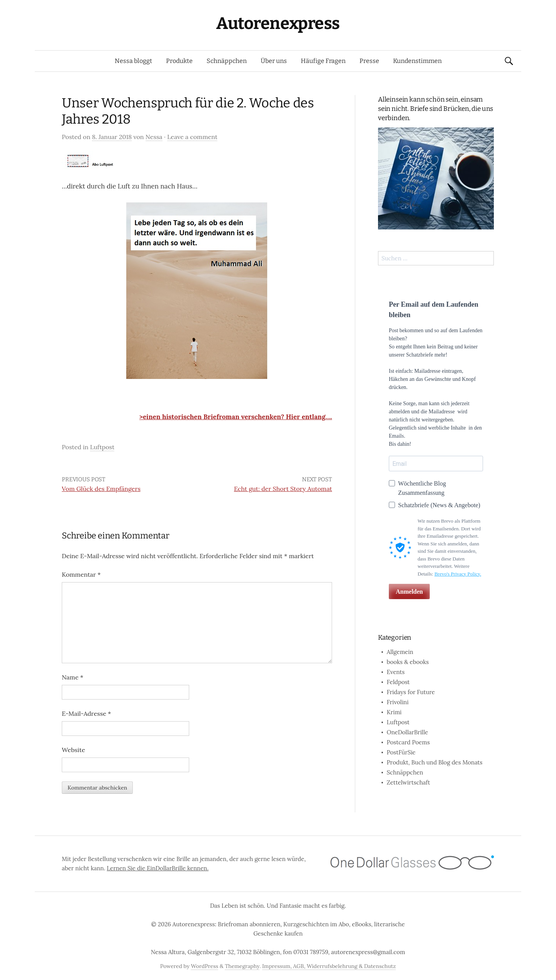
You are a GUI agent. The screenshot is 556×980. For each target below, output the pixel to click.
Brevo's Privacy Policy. (458, 574)
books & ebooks (408, 662)
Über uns (274, 61)
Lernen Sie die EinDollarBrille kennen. (158, 868)
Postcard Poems (409, 742)
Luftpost (102, 447)
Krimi (394, 712)
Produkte (179, 61)
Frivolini (398, 702)
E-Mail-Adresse (86, 713)
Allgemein (400, 652)
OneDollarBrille (408, 732)
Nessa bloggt (133, 61)
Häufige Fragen (323, 61)
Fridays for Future (411, 692)
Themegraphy (242, 966)
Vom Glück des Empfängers (101, 489)
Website (73, 750)
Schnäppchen (227, 61)
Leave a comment (192, 137)
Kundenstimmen (417, 61)
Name (73, 677)
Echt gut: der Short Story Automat (283, 489)
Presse (369, 61)
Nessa (154, 137)
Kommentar (81, 574)
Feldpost (398, 682)
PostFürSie (401, 752)
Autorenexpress (278, 23)
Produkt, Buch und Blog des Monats (435, 762)
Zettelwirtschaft (409, 782)
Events (396, 672)
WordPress (204, 966)
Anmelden (409, 592)
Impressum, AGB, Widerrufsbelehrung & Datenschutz (329, 966)
